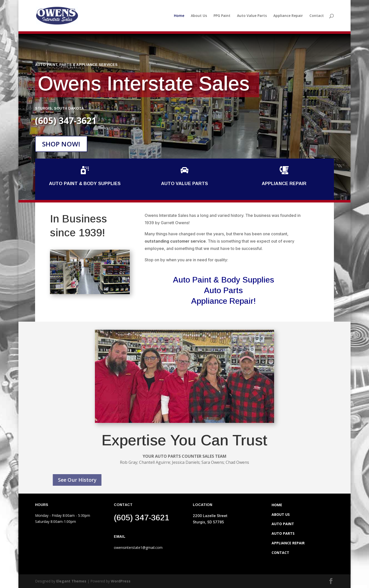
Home (179, 16)
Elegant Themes (71, 581)
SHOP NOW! (61, 144)
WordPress (121, 581)
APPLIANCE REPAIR (288, 543)
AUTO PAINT (283, 524)
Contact (317, 16)
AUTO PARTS (283, 533)
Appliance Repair (288, 16)
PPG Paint (222, 16)
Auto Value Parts (252, 16)
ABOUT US (281, 514)
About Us (199, 16)
